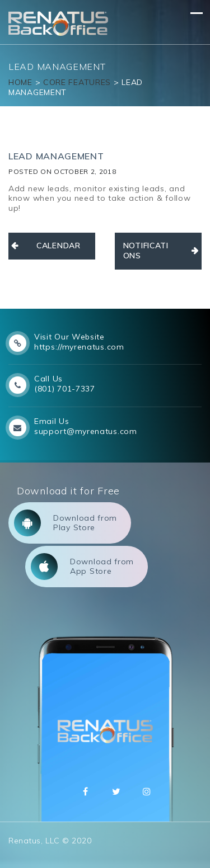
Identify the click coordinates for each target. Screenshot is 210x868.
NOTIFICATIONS (146, 251)
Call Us (48, 379)
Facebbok (86, 791)
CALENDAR (59, 246)
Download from (66, 523)
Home (20, 82)
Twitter (116, 791)
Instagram (147, 791)
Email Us (52, 421)
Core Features (77, 82)
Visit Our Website (69, 337)
